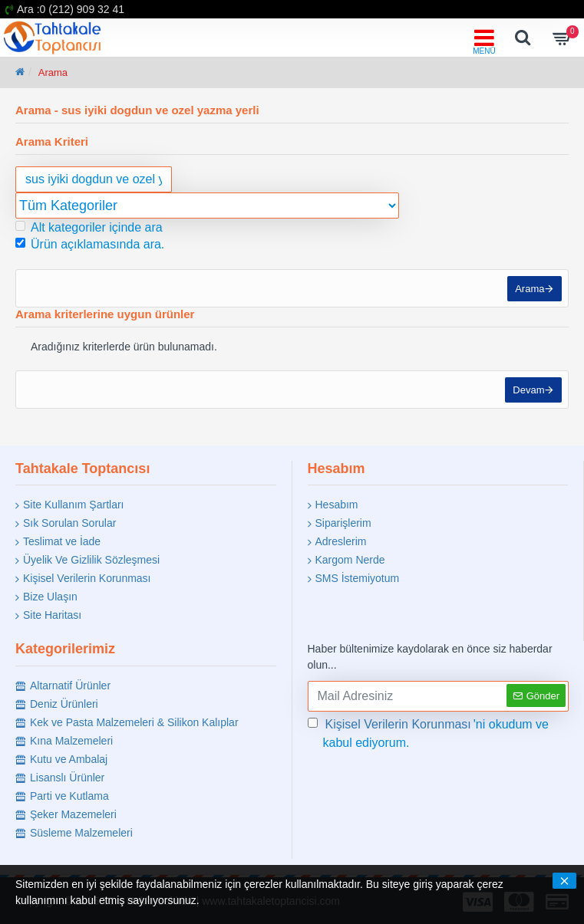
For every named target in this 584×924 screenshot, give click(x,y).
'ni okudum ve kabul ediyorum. (429, 732)
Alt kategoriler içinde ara (89, 227)
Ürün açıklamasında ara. (90, 244)
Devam (527, 395)
